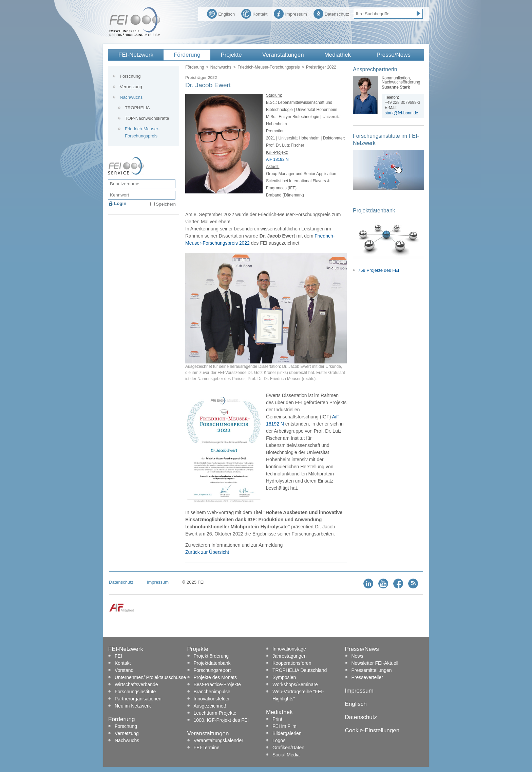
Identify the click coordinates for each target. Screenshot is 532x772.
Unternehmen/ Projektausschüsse (150, 677)
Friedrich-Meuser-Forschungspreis (269, 67)
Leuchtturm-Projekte (215, 713)
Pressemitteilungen (372, 670)
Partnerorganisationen (138, 699)
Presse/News (394, 55)
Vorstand (124, 670)
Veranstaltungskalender (218, 740)
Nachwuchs (221, 67)
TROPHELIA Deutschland (300, 670)
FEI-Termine (207, 748)
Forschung (130, 76)
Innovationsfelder (212, 699)
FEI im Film (284, 726)
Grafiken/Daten (288, 748)
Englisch (221, 13)
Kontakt (254, 13)
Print (277, 719)
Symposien (284, 677)
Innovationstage (289, 649)
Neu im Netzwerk (133, 706)
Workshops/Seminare (295, 684)
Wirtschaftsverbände (136, 684)
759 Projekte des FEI (378, 270)
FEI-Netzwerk (136, 55)
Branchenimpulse (212, 692)
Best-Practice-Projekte (217, 684)
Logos (279, 740)
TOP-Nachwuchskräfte (147, 118)
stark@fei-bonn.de (401, 113)
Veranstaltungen (283, 55)
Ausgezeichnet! (210, 706)
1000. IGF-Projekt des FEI (221, 720)
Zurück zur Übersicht (207, 552)
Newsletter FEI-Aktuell (375, 663)
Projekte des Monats (215, 677)
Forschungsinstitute (135, 692)
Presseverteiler (367, 677)
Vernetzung (131, 87)
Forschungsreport (212, 670)
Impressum (290, 13)
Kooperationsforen (292, 663)
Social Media (286, 755)
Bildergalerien (287, 733)
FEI (118, 656)
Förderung (187, 55)
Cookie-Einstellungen (372, 730)
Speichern (166, 204)
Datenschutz (331, 13)
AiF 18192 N (277, 159)
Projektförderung (211, 656)
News (357, 656)
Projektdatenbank (212, 663)
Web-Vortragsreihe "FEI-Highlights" (298, 695)
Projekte (231, 55)
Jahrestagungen (289, 656)
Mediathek (338, 55)
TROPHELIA (137, 108)
